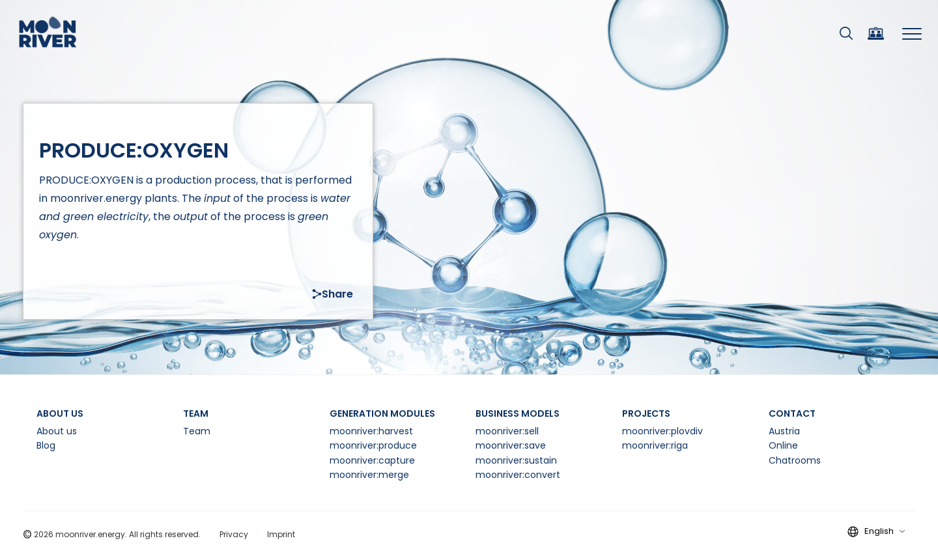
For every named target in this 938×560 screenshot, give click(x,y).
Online (783, 445)
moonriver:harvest (371, 431)
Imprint (281, 534)
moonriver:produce (373, 445)
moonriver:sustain (516, 460)
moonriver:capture (372, 460)
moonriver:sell (507, 431)
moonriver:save (511, 445)
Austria (784, 431)
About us (57, 431)
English (885, 531)
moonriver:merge (369, 475)
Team (197, 431)
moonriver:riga (655, 445)
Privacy (234, 534)
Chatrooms (795, 460)
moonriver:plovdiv (662, 431)
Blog (46, 445)
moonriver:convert (518, 475)
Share (333, 294)
